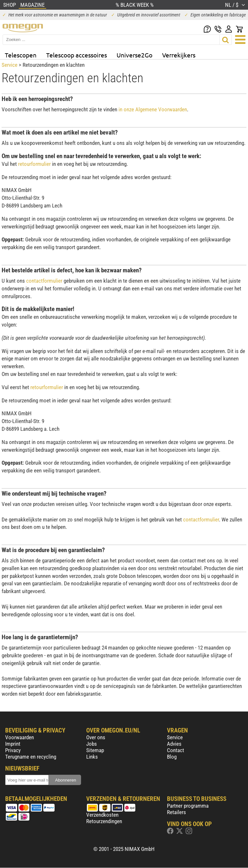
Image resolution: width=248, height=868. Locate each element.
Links (92, 757)
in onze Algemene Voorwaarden (153, 109)
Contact (176, 750)
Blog (172, 757)
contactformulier (44, 281)
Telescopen (21, 55)
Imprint (13, 744)
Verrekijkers (179, 55)
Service (10, 65)
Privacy (13, 750)
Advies (174, 744)
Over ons (96, 737)
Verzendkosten (102, 815)
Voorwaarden (20, 737)
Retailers (176, 812)
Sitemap (95, 750)
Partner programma (188, 806)
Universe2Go (134, 55)
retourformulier (34, 164)
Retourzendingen (104, 821)
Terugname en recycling (31, 757)
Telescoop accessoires (77, 55)
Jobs (92, 744)
